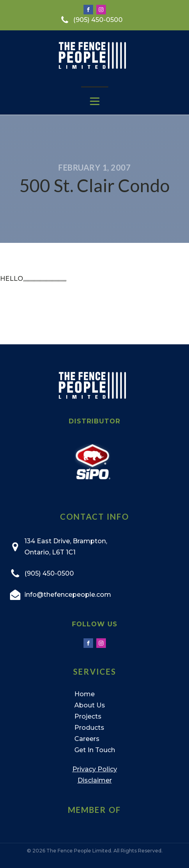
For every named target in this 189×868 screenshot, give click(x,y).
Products (89, 728)
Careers (87, 739)
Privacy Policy (95, 769)
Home (85, 694)
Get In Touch (95, 750)
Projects (88, 716)
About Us (90, 705)
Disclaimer (95, 780)
